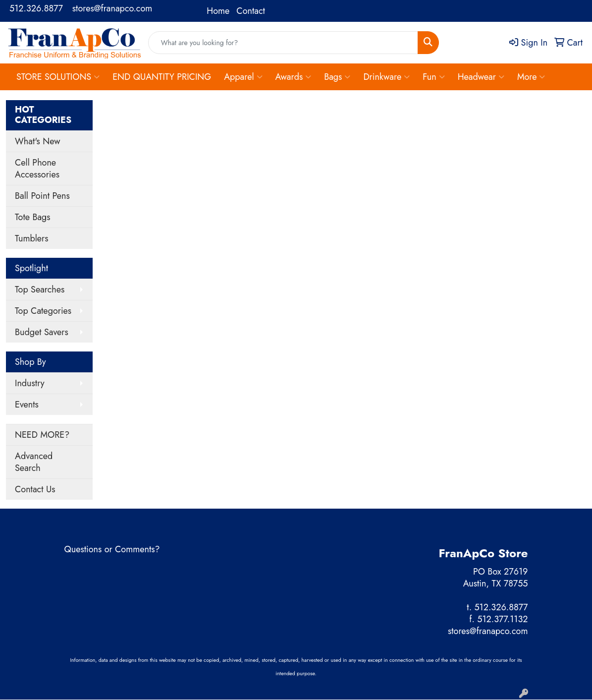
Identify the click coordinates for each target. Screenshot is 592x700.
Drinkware (386, 77)
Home (218, 11)
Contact (251, 11)
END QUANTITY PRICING (162, 77)
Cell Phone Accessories (37, 169)
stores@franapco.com (112, 8)
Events (27, 405)
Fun (434, 77)
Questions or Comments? (112, 549)
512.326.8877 (36, 8)
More (531, 77)
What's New (37, 141)
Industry (30, 383)
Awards (294, 77)
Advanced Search (34, 462)
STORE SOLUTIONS (58, 77)
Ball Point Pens (42, 196)
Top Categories (43, 311)
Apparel (243, 77)
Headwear (481, 77)
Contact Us (35, 489)
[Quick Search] (283, 43)
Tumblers (32, 238)
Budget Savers (42, 332)
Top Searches (40, 290)
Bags (337, 77)
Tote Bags (33, 217)
